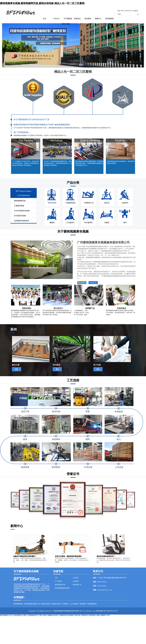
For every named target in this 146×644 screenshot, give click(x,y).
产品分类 (73, 183)
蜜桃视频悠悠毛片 (34, 615)
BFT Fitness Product (24, 191)
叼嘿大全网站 (43, 615)
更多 (17, 369)
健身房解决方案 (60, 585)
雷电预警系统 (18, 604)
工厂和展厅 (59, 581)
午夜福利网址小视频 (94, 615)
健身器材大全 (77, 585)
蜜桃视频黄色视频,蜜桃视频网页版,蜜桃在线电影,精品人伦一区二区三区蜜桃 (42, 3)
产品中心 (57, 19)
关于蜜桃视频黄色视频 (73, 231)
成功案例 (88, 19)
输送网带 (83, 604)
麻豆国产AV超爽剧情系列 (60, 615)
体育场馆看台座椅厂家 (32, 604)
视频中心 (98, 19)
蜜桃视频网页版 (20, 201)
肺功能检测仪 (92, 604)
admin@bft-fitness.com (105, 590)
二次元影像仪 (74, 604)
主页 (44, 19)
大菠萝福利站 (84, 615)
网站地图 (99, 611)
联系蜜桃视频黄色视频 (62, 588)
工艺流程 (73, 380)
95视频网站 (50, 615)
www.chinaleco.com (89, 611)
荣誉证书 (73, 474)
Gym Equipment (24, 195)
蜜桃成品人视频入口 (23, 615)
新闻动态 (77, 19)
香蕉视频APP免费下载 (74, 615)
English (136, 11)
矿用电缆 (65, 604)
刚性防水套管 (46, 604)
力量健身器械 (19, 206)
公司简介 (76, 578)
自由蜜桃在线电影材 (21, 221)
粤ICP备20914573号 (110, 611)
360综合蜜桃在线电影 (22, 211)
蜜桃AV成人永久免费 (11, 615)
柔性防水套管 (56, 604)
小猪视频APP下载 (105, 615)
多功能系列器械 (20, 216)
